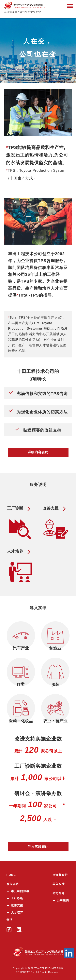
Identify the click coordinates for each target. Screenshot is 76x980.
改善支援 (17, 905)
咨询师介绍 (60, 875)
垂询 (10, 920)
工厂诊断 (17, 898)
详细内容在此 (38, 452)
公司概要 (63, 900)
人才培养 (17, 912)
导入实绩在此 (38, 847)
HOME (11, 875)
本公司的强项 (20, 891)
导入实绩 (59, 884)
